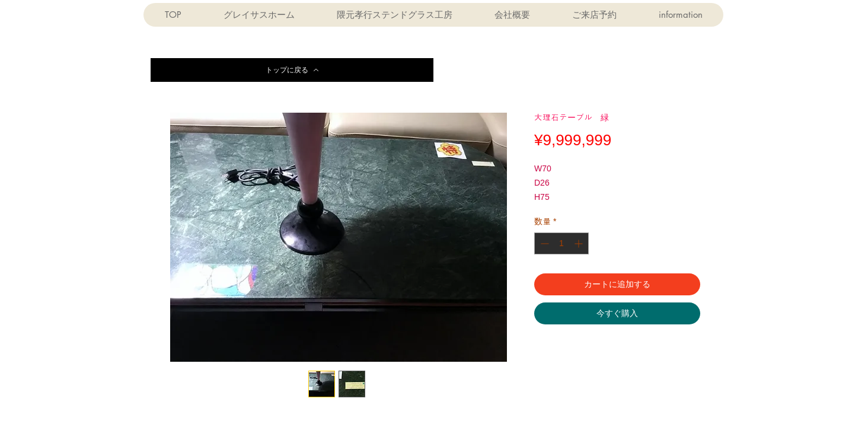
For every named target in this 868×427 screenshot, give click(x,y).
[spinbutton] (561, 243)
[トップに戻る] (292, 70)
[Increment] (580, 243)
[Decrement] (543, 243)
